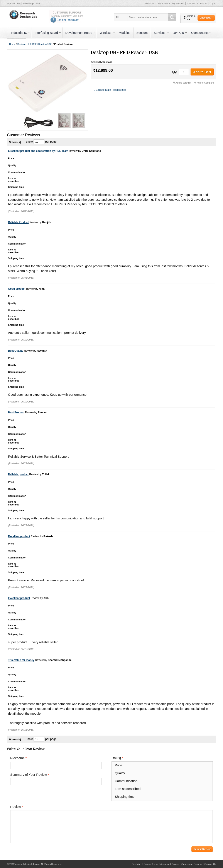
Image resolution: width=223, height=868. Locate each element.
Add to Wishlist (183, 83)
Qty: (175, 72)
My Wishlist (178, 3)
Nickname (18, 758)
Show (29, 142)
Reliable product (18, 474)
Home (12, 44)
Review (16, 807)
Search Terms (151, 864)
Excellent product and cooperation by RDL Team (38, 151)
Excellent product (19, 536)
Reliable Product (18, 222)
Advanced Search (170, 864)
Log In (213, 3)
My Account (164, 3)
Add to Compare (205, 83)
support (11, 3)
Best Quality (16, 351)
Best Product (16, 413)
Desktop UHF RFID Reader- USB (35, 44)
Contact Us (210, 864)
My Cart (191, 3)
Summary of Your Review (29, 775)
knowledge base (31, 3)
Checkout (202, 3)
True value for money (21, 660)
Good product (17, 289)
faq (19, 3)
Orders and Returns (192, 864)
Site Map (137, 864)
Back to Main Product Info (110, 90)
